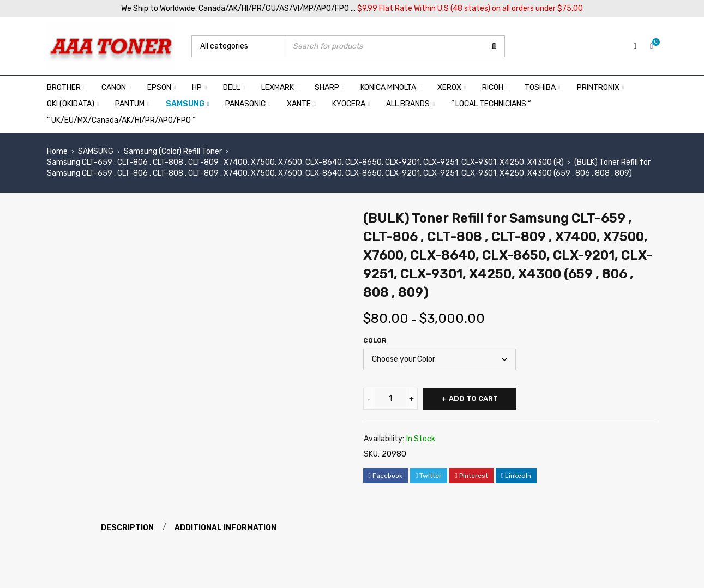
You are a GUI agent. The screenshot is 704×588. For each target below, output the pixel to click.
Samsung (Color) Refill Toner (173, 151)
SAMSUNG (96, 151)
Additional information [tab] (226, 528)
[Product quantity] (390, 399)
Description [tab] (128, 528)
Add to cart (473, 398)
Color (375, 340)
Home (57, 151)
